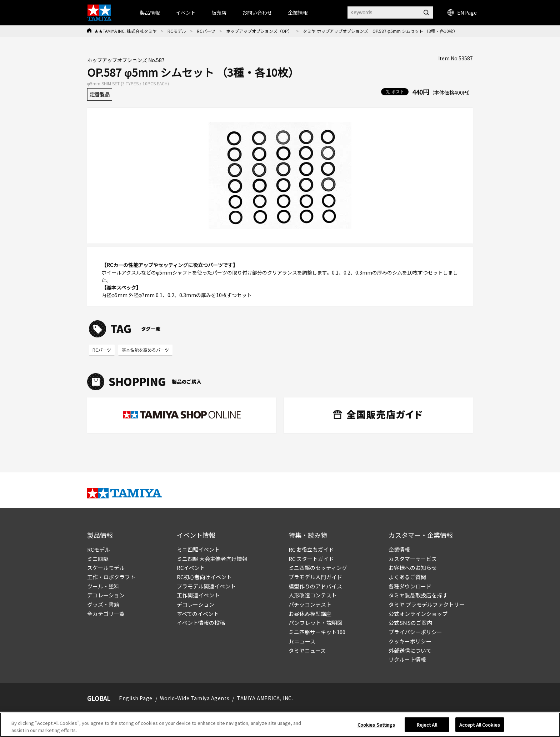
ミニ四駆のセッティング (318, 568)
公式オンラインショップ (418, 614)
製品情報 (150, 12)
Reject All (427, 727)
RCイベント (191, 568)
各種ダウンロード (410, 586)
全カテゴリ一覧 (106, 614)
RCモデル (177, 31)
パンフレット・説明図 (316, 623)
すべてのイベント (198, 614)
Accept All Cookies (480, 727)
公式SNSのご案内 (410, 623)
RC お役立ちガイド (311, 549)
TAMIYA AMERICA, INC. (265, 698)
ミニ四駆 (98, 559)
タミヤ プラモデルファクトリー (427, 604)
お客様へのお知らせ (413, 568)
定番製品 (100, 94)
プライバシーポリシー (415, 632)
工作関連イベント (198, 595)
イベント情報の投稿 (201, 623)
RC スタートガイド (311, 559)
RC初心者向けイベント (204, 577)
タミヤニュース (307, 650)
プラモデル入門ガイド (315, 577)
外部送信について (410, 650)
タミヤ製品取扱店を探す (418, 595)
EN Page (462, 12)
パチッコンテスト (310, 604)
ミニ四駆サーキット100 (317, 632)
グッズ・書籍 (103, 604)
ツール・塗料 (103, 586)
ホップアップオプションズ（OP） (259, 31)
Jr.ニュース (302, 641)
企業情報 (399, 549)
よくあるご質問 (407, 577)
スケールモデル (106, 568)
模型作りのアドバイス (315, 586)
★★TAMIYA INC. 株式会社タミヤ (126, 31)
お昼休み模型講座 (310, 614)
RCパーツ (206, 31)
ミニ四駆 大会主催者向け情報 (212, 559)
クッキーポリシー (410, 641)
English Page (136, 698)
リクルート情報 (407, 659)
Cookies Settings (376, 727)
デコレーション (106, 595)
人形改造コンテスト (313, 595)
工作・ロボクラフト (111, 577)
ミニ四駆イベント (198, 549)
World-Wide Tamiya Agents (195, 698)
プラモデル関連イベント (206, 586)
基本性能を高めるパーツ (145, 350)
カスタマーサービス (413, 559)
